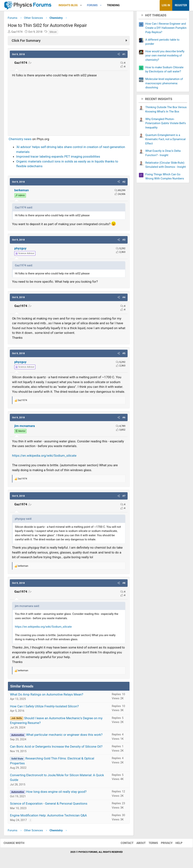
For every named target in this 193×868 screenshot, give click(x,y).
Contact (123, 844)
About (137, 844)
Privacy (163, 844)
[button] (81, 5)
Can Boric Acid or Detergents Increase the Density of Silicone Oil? (56, 748)
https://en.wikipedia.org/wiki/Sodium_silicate (44, 457)
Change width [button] (18, 844)
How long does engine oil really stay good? (56, 793)
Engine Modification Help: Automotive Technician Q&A (48, 817)
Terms (149, 844)
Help (175, 844)
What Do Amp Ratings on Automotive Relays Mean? (47, 696)
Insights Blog (68, 5)
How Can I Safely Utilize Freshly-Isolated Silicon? (44, 708)
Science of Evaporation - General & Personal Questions (49, 805)
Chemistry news (20, 140)
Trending (113, 5)
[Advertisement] (69, 106)
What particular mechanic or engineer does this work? (64, 736)
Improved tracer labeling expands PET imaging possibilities (58, 158)
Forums (92, 5)
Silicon (53, 33)
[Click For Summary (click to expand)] (69, 42)
